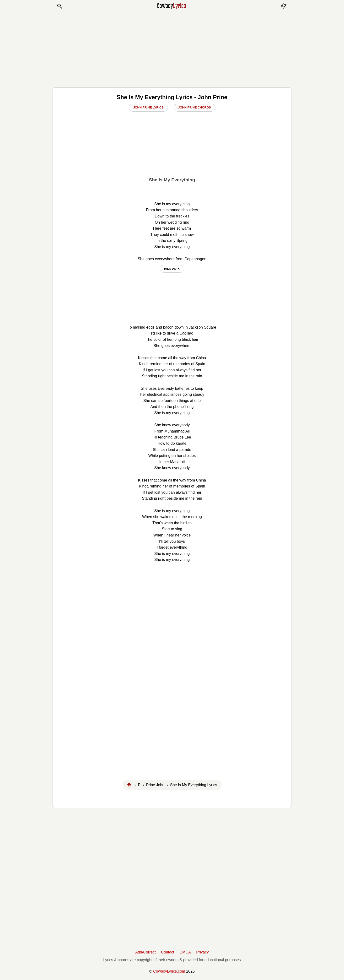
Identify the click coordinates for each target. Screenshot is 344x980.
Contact (168, 952)
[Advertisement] (172, 48)
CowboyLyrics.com (169, 971)
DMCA (185, 952)
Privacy (202, 952)
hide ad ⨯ (172, 269)
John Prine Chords (194, 107)
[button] (59, 6)
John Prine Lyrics (148, 107)
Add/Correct (145, 952)
